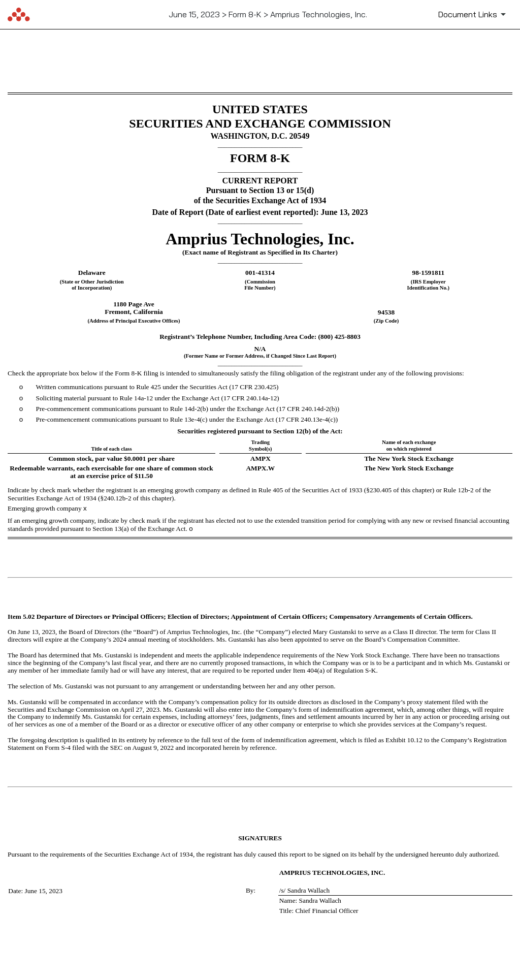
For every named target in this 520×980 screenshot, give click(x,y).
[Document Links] (474, 14)
